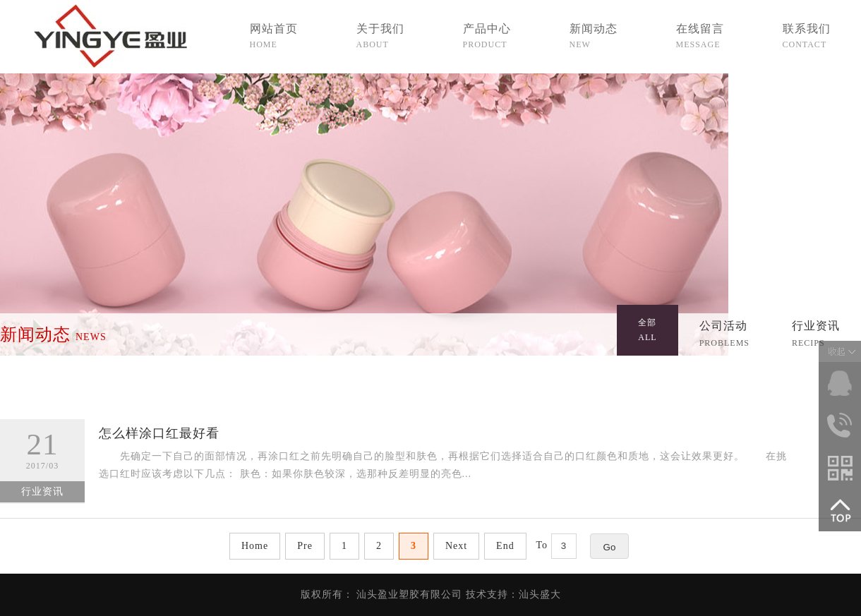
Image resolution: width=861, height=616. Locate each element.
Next (456, 546)
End (505, 546)
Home (255, 546)
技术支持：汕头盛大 (513, 594)
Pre (305, 546)
